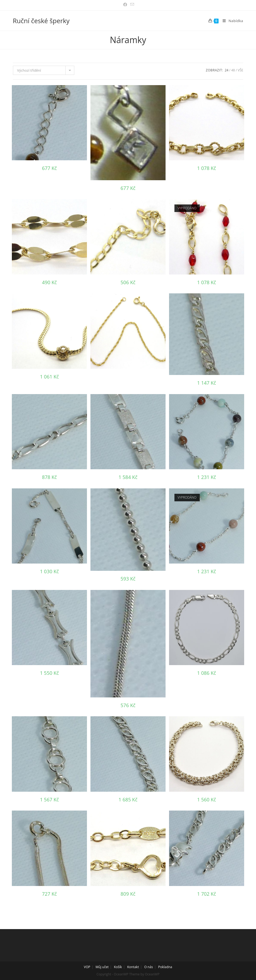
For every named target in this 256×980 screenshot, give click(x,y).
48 (233, 70)
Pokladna (165, 967)
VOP (87, 967)
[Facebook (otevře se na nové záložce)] (125, 5)
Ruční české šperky (41, 21)
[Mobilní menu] (231, 21)
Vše (240, 70)
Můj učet (102, 967)
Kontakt (133, 967)
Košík (118, 967)
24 (227, 70)
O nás (149, 967)
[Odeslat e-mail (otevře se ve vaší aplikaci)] (131, 5)
